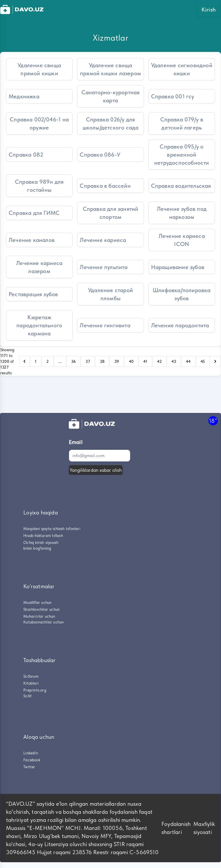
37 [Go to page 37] (88, 361)
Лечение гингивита (105, 325)
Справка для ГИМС (34, 213)
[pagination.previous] (24, 361)
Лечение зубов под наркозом (182, 213)
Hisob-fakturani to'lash (43, 536)
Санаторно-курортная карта (111, 96)
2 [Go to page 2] (47, 361)
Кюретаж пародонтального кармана (39, 325)
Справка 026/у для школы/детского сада (111, 123)
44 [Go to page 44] (188, 361)
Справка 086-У (100, 155)
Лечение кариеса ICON (182, 240)
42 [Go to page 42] (159, 361)
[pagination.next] (215, 361)
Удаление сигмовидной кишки (182, 69)
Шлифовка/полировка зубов (182, 294)
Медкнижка (24, 96)
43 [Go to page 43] (174, 361)
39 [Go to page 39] (117, 361)
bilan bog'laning (37, 548)
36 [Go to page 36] (73, 361)
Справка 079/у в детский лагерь (182, 123)
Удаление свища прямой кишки (39, 69)
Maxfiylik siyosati (204, 828)
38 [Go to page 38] (102, 361)
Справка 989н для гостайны (39, 186)
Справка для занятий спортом (111, 213)
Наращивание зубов (178, 267)
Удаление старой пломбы (110, 294)
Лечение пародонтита (180, 325)
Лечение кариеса (103, 240)
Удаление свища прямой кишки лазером (110, 69)
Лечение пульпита (104, 267)
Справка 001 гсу (173, 96)
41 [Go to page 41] (145, 361)
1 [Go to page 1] (36, 361)
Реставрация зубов (33, 294)
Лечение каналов (32, 240)
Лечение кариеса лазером (39, 267)
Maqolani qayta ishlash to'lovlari (52, 529)
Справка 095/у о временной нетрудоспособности (182, 155)
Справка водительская (181, 186)
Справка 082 (26, 155)
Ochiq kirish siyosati (41, 542)
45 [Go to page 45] (203, 361)
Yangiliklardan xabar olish (96, 470)
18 (213, 421)
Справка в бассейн (105, 186)
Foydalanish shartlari (176, 828)
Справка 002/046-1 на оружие (39, 123)
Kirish (209, 10)
